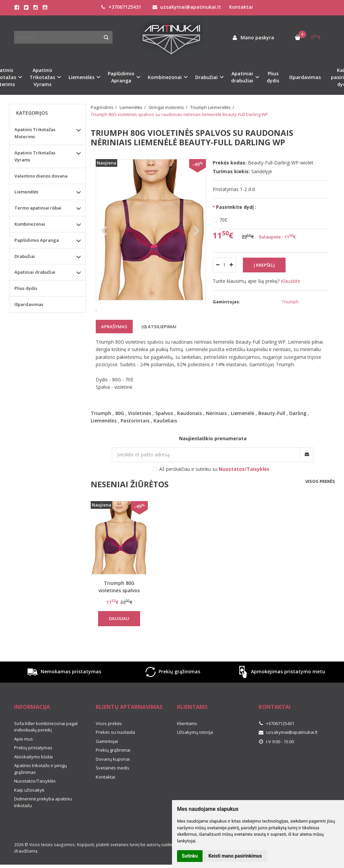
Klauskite (291, 281)
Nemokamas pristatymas (63, 691)
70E (223, 220)
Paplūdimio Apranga (37, 240)
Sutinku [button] (190, 856)
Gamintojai (107, 760)
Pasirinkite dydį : (236, 207)
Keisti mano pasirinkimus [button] (235, 856)
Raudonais (189, 432)
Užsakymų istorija (195, 751)
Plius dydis (273, 77)
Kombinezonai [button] (165, 77)
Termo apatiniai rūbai (38, 208)
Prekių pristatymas (33, 766)
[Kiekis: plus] (231, 265)
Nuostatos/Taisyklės (35, 800)
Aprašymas (114, 345)
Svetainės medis (113, 787)
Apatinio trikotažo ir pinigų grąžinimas (40, 788)
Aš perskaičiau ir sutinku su (214, 488)
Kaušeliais (165, 439)
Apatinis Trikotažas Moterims (35, 133)
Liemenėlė (243, 432)
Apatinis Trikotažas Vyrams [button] (42, 77)
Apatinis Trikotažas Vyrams (35, 156)
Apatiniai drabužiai (35, 272)
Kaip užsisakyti (29, 809)
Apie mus (24, 758)
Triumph (101, 432)
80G (120, 432)
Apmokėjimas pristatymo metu (281, 691)
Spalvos (164, 432)
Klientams (192, 726)
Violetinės (140, 432)
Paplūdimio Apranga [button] (121, 77)
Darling (298, 432)
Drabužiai (25, 256)
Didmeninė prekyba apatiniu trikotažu (43, 821)
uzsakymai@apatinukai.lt (187, 7)
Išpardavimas (305, 77)
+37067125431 (121, 7)
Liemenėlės (104, 439)
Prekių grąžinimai (113, 769)
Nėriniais (216, 432)
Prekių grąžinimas (172, 691)
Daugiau (119, 637)
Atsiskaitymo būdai (33, 776)
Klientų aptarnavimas (129, 726)
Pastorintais (135, 439)
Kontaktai (241, 7)
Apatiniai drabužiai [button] (242, 77)
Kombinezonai (30, 224)
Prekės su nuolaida (115, 751)
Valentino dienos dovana (41, 176)
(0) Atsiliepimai (159, 345)
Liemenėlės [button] (81, 77)
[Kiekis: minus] (218, 265)
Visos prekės (320, 500)
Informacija (32, 726)
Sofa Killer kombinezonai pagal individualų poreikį (46, 746)
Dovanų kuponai (113, 778)
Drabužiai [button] (206, 77)
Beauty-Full (272, 432)
